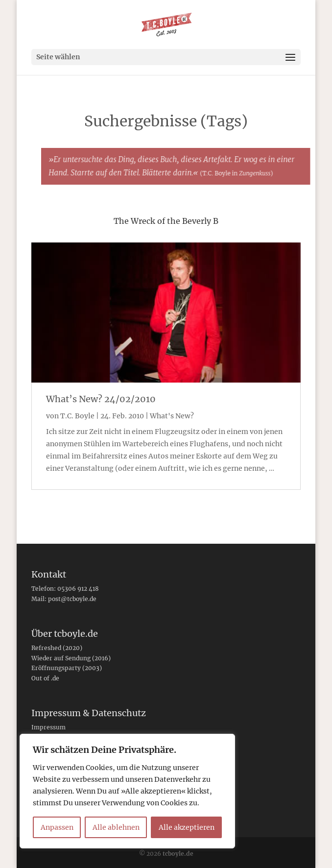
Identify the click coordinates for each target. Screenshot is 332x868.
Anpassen (57, 827)
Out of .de (45, 678)
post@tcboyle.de (72, 599)
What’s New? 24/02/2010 (101, 399)
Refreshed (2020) (57, 648)
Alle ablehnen (116, 827)
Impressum (48, 727)
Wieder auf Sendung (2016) (71, 658)
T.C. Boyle (77, 416)
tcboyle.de (178, 854)
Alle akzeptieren (187, 827)
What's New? (172, 416)
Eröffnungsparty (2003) (67, 668)
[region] (127, 791)
